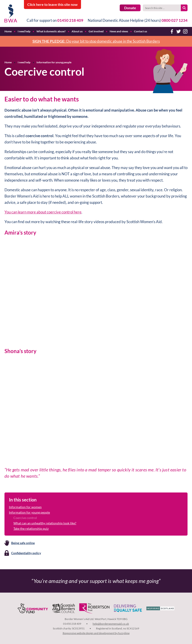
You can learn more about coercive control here (43, 212)
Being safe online (23, 543)
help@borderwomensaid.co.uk (111, 624)
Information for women (25, 507)
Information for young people (54, 62)
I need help (24, 62)
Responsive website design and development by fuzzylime (96, 633)
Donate (130, 8)
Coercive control (25, 518)
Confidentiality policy (26, 553)
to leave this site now (52, 4)
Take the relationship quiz (31, 529)
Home (8, 62)
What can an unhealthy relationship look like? (45, 523)
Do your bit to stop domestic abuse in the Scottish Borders (96, 41)
